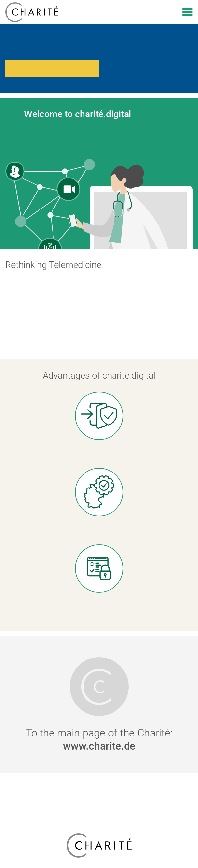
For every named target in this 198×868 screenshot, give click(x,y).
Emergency (99, 789)
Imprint (99, 808)
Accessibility (99, 818)
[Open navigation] (187, 12)
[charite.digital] (32, 12)
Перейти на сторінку (52, 68)
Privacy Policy (99, 798)
